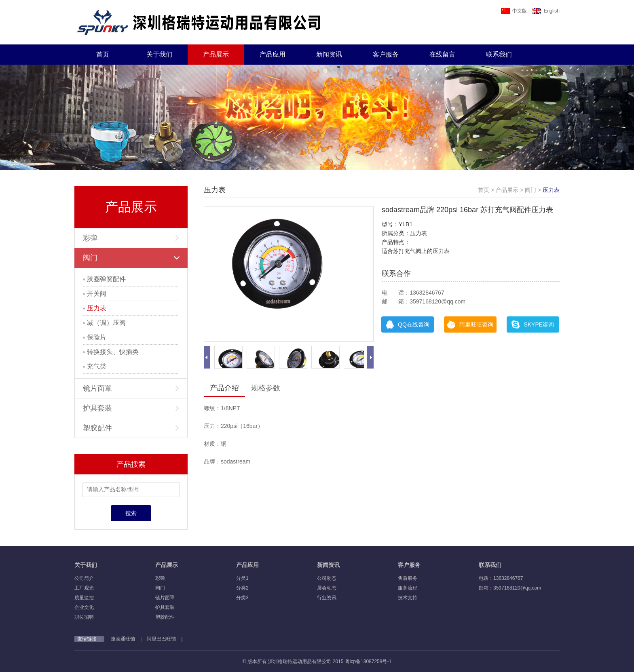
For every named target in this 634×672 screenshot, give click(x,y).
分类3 (242, 598)
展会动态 (327, 588)
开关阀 (95, 294)
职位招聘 (84, 617)
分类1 (242, 578)
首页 (103, 54)
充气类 (95, 366)
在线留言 (442, 54)
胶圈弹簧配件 (104, 279)
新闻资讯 (329, 54)
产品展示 (216, 54)
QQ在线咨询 (408, 324)
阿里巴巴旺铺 (161, 639)
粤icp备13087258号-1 (368, 661)
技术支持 (408, 598)
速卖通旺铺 (123, 639)
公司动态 (327, 578)
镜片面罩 (131, 388)
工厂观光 (84, 588)
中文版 (514, 11)
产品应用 (273, 54)
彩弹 (131, 238)
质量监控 (84, 598)
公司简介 (84, 578)
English (546, 11)
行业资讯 (327, 598)
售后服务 (408, 578)
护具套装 (131, 408)
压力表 (95, 308)
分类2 (242, 588)
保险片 (95, 337)
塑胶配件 (131, 428)
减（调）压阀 (104, 323)
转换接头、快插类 (111, 352)
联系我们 (499, 54)
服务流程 (408, 588)
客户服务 (386, 54)
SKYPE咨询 (533, 324)
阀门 (131, 258)
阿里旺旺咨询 (470, 324)
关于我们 (159, 54)
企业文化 (84, 607)
